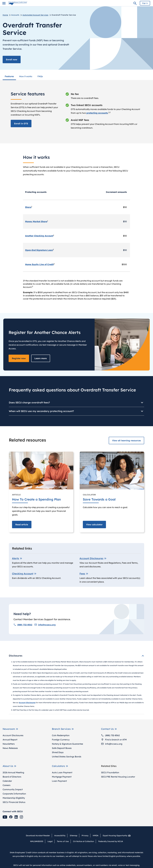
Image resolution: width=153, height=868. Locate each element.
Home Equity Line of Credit (39, 264)
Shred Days (58, 752)
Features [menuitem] (9, 76)
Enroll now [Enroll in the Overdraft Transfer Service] (12, 60)
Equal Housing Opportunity (116, 835)
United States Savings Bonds (67, 756)
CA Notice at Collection (84, 841)
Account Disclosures (13, 735)
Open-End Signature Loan (39, 250)
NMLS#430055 (37, 841)
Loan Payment (59, 781)
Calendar (7, 781)
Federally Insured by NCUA (111, 841)
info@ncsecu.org (45, 625)
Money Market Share (36, 221)
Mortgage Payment (62, 777)
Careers (7, 785)
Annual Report (10, 739)
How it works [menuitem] (26, 76)
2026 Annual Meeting (13, 772)
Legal (50, 841)
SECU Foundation (110, 772)
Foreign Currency (61, 739)
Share (28, 207)
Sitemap (74, 835)
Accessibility (60, 835)
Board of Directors (12, 777)
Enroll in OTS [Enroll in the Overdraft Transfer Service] (21, 123)
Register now (19, 358)
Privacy (85, 835)
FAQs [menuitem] (40, 76)
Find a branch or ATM (114, 739)
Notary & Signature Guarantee (67, 744)
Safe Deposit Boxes (62, 748)
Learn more (41, 358)
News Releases (10, 748)
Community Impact (13, 789)
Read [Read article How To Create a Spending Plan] (22, 524)
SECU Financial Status (14, 802)
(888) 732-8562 (23, 625)
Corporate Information (14, 794)
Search (135, 4)
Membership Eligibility (14, 798)
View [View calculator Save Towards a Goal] (94, 524)
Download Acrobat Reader (39, 835)
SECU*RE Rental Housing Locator (118, 777)
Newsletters (9, 744)
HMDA (96, 835)
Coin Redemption (61, 735)
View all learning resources (126, 440)
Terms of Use (63, 841)
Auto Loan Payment (62, 772)
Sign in (145, 3)
